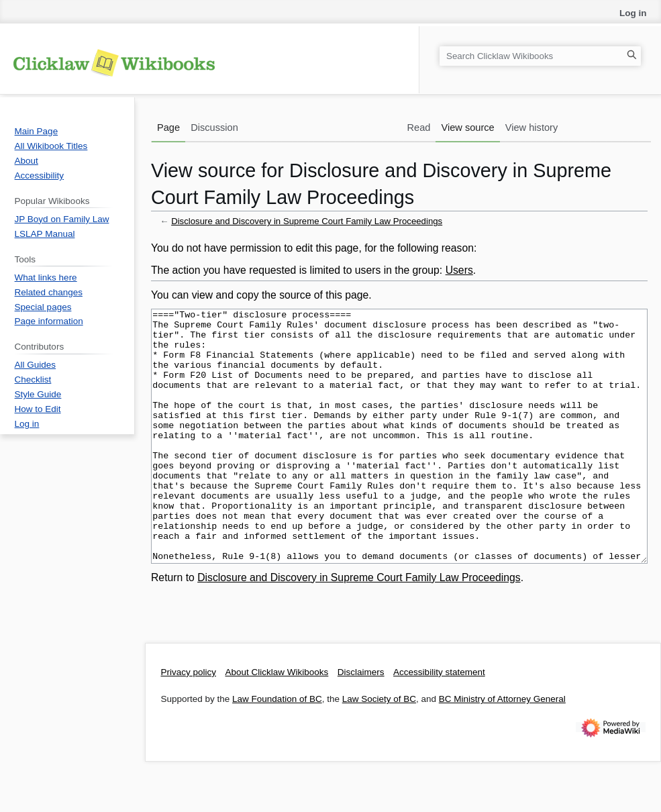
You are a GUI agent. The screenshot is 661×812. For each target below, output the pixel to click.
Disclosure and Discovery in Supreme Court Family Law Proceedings (307, 221)
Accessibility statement (439, 722)
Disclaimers (361, 722)
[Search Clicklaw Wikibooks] (540, 56)
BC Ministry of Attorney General (502, 749)
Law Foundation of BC (277, 749)
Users (459, 270)
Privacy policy (189, 722)
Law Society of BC (379, 749)
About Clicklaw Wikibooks (277, 722)
